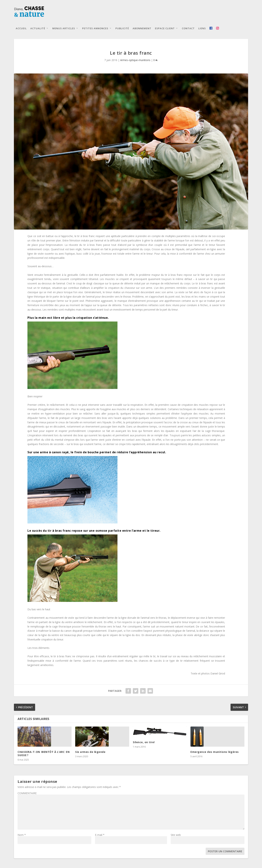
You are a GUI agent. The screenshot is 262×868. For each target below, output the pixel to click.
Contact (188, 29)
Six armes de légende (90, 752)
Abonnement (142, 29)
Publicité (122, 29)
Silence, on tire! (144, 743)
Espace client (165, 29)
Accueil (21, 29)
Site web (176, 835)
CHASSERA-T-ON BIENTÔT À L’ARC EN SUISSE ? (44, 754)
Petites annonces (95, 29)
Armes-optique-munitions (135, 61)
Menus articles (64, 29)
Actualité (38, 29)
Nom (22, 835)
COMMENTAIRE (27, 794)
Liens (202, 29)
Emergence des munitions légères (215, 752)
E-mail (100, 835)
